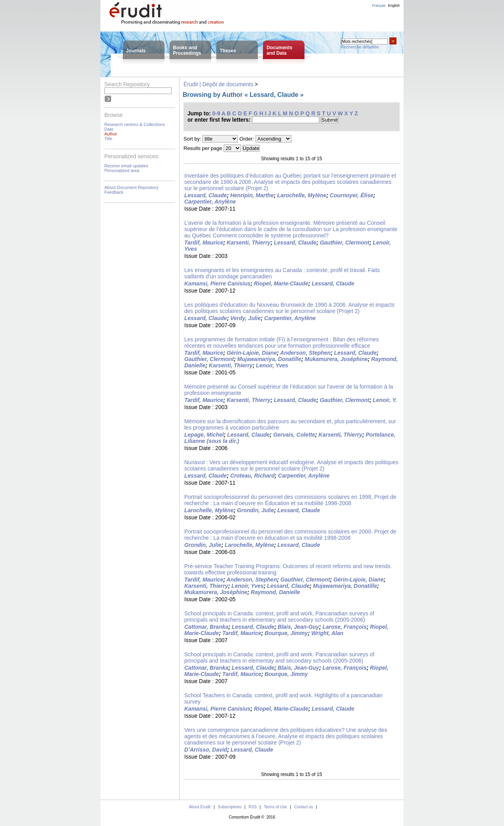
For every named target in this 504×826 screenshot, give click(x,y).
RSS (253, 807)
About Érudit (200, 807)
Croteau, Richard (253, 476)
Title (108, 139)
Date (109, 129)
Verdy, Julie (246, 318)
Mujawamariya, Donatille (270, 359)
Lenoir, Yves (272, 365)
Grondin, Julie (256, 510)
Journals (136, 51)
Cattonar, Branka (206, 627)
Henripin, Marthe (252, 195)
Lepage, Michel (204, 435)
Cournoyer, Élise (352, 195)
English (394, 6)
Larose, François (345, 627)
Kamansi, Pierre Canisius (217, 283)
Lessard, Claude (206, 195)
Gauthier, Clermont (345, 243)
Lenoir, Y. (385, 400)
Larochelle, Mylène (302, 195)
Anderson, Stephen (305, 353)
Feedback (114, 192)
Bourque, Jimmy (286, 633)
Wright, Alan (327, 633)
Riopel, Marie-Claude (281, 283)
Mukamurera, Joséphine (336, 359)
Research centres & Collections (134, 124)
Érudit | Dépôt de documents (218, 84)
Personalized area (122, 170)
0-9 (216, 113)
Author (111, 134)
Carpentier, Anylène (210, 202)
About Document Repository (132, 187)
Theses (228, 51)
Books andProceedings (187, 50)
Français (379, 6)
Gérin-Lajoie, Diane (252, 353)
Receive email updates (126, 166)
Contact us (304, 807)
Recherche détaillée (360, 47)
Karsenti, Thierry (249, 243)
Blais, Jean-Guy (298, 627)
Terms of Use (275, 807)
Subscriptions (230, 807)
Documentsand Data (279, 50)
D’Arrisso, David (206, 750)
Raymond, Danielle (275, 592)
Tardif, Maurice (204, 243)
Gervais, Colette (294, 435)
